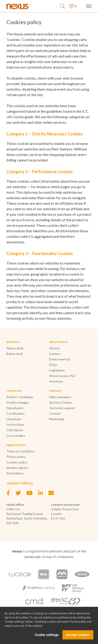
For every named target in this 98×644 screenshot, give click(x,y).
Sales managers (60, 397)
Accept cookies (78, 638)
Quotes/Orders (60, 402)
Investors (56, 381)
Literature (14, 419)
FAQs (53, 365)
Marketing (56, 419)
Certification (15, 413)
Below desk (15, 354)
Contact (55, 413)
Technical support (62, 408)
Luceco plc (33, 556)
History (54, 348)
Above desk (15, 348)
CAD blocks (15, 430)
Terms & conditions (20, 451)
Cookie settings (47, 638)
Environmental (59, 359)
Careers (55, 354)
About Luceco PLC (62, 376)
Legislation (57, 370)
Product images (18, 402)
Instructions (15, 424)
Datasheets (15, 408)
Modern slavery (17, 468)
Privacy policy (16, 457)
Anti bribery (15, 473)
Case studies (16, 436)
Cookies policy (17, 462)
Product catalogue (20, 397)
